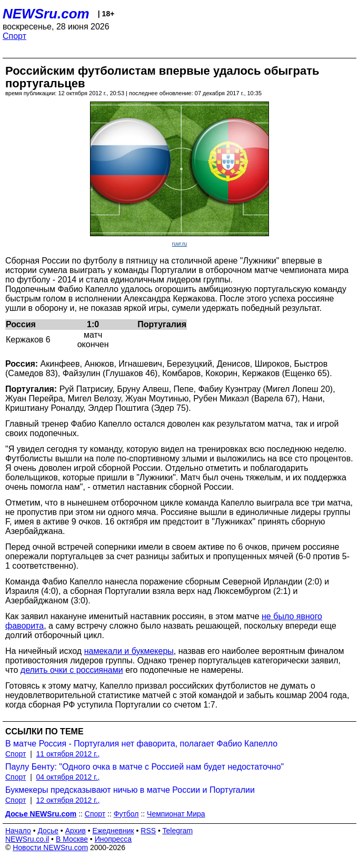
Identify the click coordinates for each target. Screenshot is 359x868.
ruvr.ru (179, 244)
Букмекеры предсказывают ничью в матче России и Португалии (130, 790)
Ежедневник (113, 831)
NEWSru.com (46, 14)
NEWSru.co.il (27, 839)
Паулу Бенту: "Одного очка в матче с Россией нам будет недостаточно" (144, 767)
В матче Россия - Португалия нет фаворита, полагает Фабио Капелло (141, 744)
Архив (76, 831)
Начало (18, 831)
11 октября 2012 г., (68, 754)
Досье (48, 831)
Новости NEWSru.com (50, 847)
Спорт (14, 36)
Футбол (126, 814)
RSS (148, 831)
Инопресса (113, 839)
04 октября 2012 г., (68, 777)
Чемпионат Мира (176, 814)
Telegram (178, 831)
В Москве (72, 839)
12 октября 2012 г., (68, 800)
